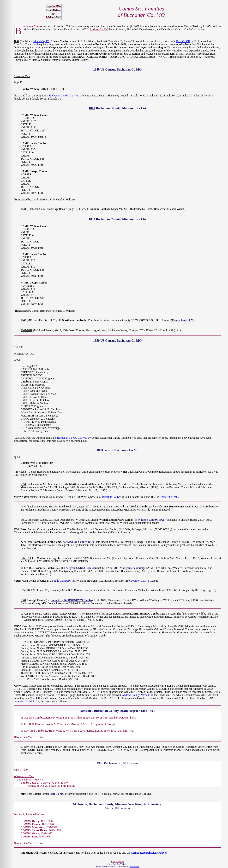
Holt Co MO (57, 794)
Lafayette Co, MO (24, 701)
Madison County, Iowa (151, 520)
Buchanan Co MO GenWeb (64, 96)
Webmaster (134, 867)
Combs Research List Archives (149, 853)
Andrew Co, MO (169, 497)
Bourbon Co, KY (140, 581)
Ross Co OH (183, 41)
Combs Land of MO (184, 320)
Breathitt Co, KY (111, 497)
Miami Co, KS (41, 41)
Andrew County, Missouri (136, 695)
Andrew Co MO (99, 29)
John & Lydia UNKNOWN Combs (80, 568)
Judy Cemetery (62, 581)
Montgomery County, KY (135, 568)
